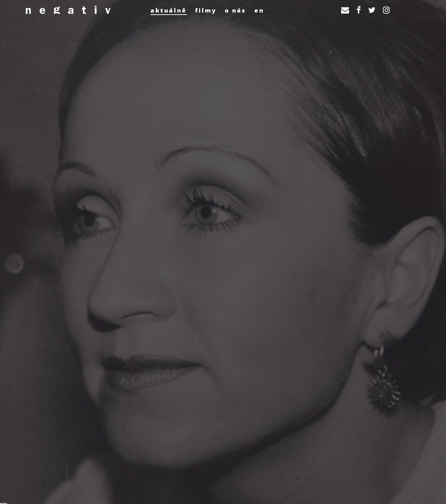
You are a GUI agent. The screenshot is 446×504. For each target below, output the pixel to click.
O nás (235, 10)
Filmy (206, 10)
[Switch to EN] (259, 10)
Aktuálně (169, 10)
